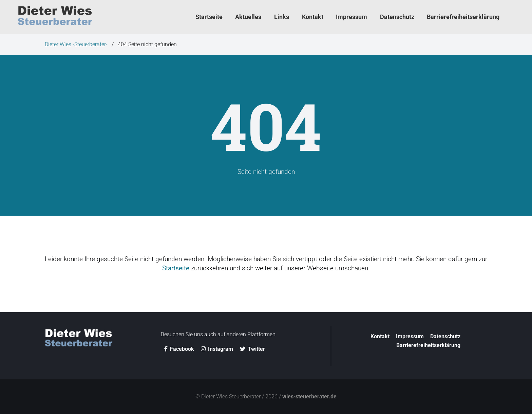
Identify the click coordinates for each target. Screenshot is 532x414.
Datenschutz (445, 336)
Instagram (217, 349)
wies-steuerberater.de (309, 397)
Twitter (252, 349)
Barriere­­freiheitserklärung (428, 345)
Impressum (410, 336)
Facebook (179, 349)
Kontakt (380, 336)
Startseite (176, 268)
